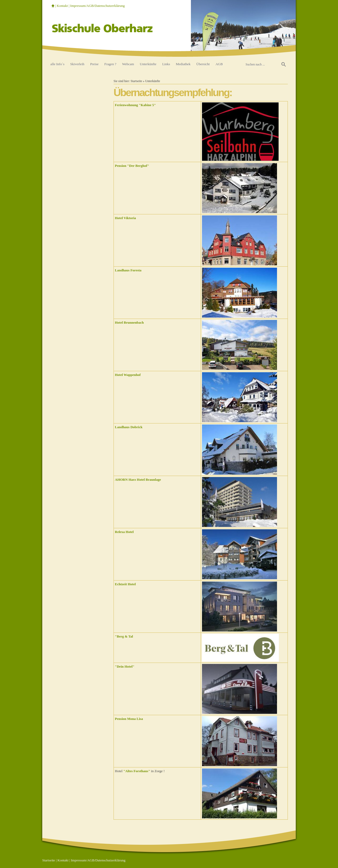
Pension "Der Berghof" (132, 166)
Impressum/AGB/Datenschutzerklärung (98, 6)
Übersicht (203, 64)
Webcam (128, 64)
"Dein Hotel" (125, 666)
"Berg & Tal (124, 636)
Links (166, 64)
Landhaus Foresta (128, 270)
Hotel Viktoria (125, 218)
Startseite (137, 81)
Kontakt (62, 6)
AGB (219, 64)
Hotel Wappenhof (128, 375)
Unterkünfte (148, 64)
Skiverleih (77, 64)
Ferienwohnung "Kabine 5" (135, 105)
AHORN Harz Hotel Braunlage (138, 480)
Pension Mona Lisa (129, 719)
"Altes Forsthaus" (137, 771)
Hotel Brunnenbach (129, 322)
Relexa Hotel (124, 532)
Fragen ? (110, 64)
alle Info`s (57, 64)
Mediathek (183, 64)
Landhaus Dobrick (129, 427)
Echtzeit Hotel (125, 584)
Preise (95, 64)
